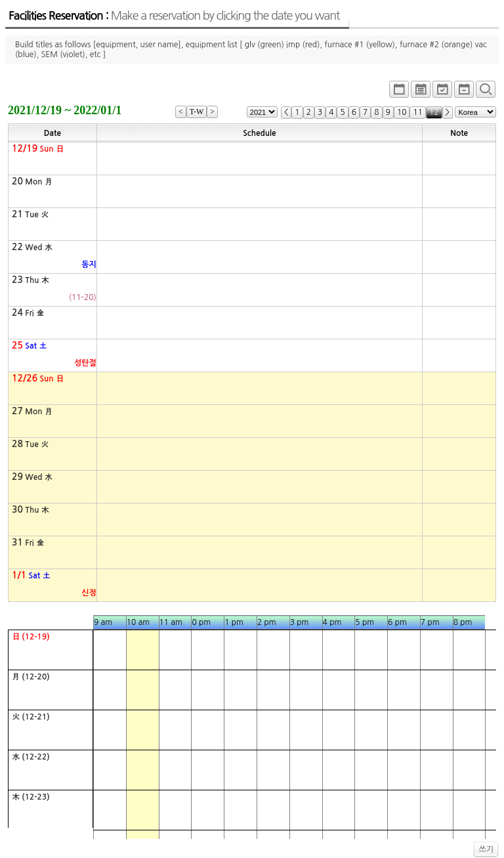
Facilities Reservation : (174, 16)
